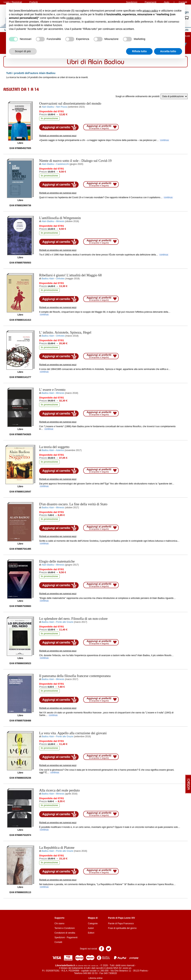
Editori (91, 933)
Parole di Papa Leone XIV (121, 918)
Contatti (58, 942)
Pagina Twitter (109, 948)
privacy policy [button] (150, 11)
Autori (91, 928)
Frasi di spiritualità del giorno (122, 928)
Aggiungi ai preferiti (101, 127)
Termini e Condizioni (65, 928)
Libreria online (95, 978)
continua (164, 140)
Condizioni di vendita (65, 933)
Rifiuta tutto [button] (139, 51)
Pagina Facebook (101, 948)
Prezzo (43, 114)
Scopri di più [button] (23, 51)
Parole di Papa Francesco (121, 924)
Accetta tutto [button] (168, 51)
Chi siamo (59, 924)
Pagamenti (72, 937)
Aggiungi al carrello (59, 127)
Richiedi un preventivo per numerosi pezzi (58, 136)
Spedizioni (60, 937)
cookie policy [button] (74, 18)
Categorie (93, 924)
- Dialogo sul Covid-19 (75, 161)
